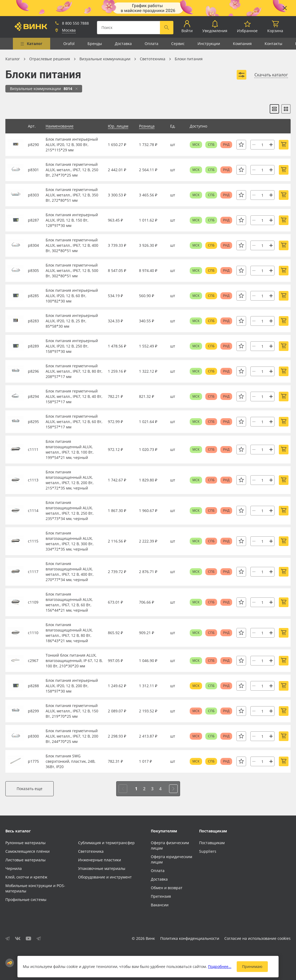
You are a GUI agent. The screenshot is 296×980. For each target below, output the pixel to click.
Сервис (178, 44)
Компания (242, 44)
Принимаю (252, 966)
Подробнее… (220, 966)
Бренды (95, 44)
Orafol (69, 44)
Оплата (151, 44)
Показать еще (30, 789)
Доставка (123, 44)
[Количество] (262, 145)
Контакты (273, 44)
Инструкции (209, 44)
